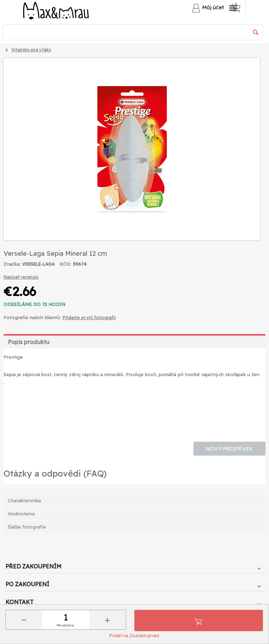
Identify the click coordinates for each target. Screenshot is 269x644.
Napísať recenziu (21, 277)
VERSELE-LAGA (38, 264)
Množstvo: (66, 625)
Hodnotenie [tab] (21, 514)
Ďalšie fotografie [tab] (27, 527)
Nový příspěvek (229, 449)
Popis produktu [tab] (29, 342)
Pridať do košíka (198, 620)
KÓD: (65, 264)
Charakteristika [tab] (24, 500)
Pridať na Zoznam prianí (134, 636)
